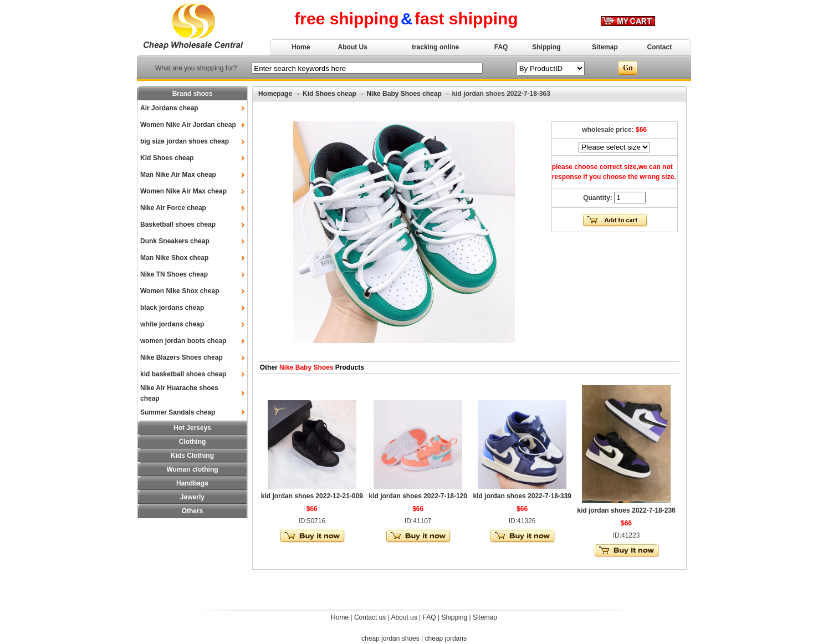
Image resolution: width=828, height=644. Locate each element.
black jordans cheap (172, 308)
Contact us (370, 617)
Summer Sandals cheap (178, 412)
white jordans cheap (172, 324)
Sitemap (605, 47)
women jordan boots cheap (183, 341)
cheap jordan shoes (390, 638)
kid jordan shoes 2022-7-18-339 (522, 496)
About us (404, 617)
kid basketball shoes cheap (183, 374)
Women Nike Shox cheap (180, 291)
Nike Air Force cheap (173, 208)
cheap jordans (446, 638)
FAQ (501, 47)
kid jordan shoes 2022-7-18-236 (626, 510)
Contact (660, 47)
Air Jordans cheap (169, 108)
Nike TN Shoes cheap (174, 274)
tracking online (435, 47)
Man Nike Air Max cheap (178, 175)
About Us (353, 47)
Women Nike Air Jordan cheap (188, 125)
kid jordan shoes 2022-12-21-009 (312, 496)
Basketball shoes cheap (178, 224)
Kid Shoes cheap (167, 158)
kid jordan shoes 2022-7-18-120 (418, 496)
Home (301, 47)
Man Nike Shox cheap (174, 258)
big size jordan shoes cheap (185, 141)
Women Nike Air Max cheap (183, 191)
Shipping (546, 47)
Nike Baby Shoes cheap (404, 94)
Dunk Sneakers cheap (175, 241)
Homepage (275, 94)
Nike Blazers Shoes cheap (182, 357)
